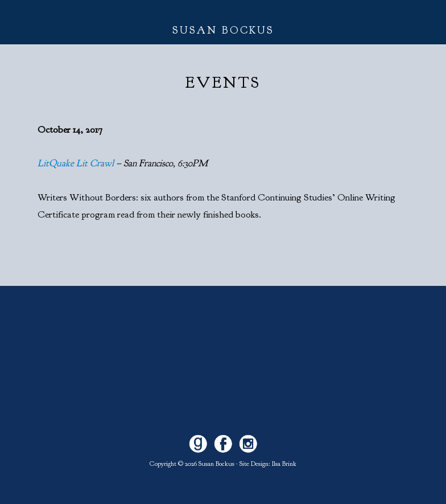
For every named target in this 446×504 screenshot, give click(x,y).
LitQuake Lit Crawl (76, 163)
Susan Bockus (223, 30)
